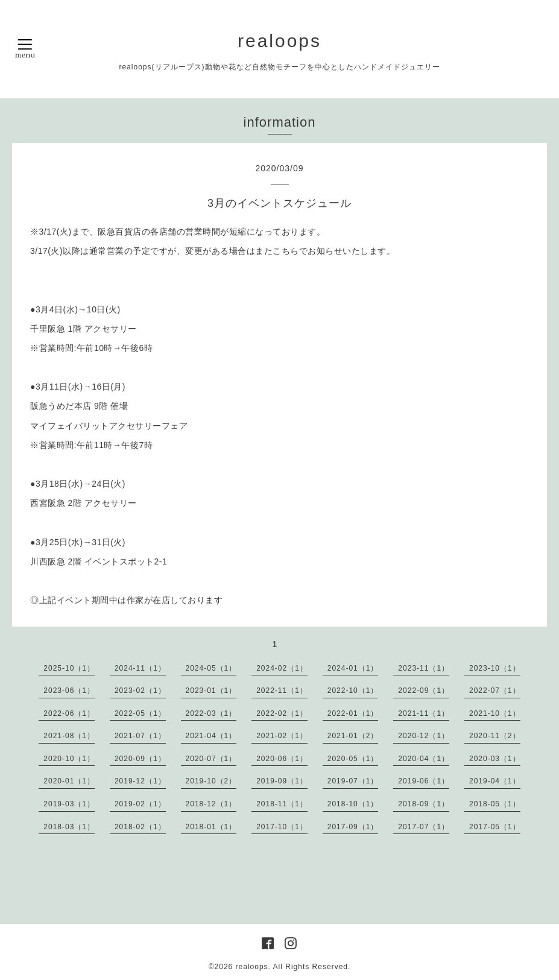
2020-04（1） (424, 759)
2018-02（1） (140, 827)
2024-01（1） (353, 668)
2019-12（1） (140, 781)
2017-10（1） (282, 827)
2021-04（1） (211, 736)
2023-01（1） (211, 691)
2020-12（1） (424, 736)
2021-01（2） (353, 736)
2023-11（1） (424, 668)
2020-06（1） (282, 759)
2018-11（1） (282, 804)
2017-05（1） (495, 827)
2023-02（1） (140, 691)
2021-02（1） (282, 736)
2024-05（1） (211, 668)
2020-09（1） (140, 759)
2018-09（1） (424, 804)
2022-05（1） (140, 713)
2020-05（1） (353, 759)
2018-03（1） (69, 827)
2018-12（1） (211, 804)
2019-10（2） (211, 781)
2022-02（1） (282, 713)
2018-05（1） (495, 804)
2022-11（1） (282, 691)
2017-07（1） (424, 827)
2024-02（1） (282, 668)
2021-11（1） (424, 713)
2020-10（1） (69, 759)
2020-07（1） (211, 759)
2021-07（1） (140, 736)
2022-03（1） (211, 713)
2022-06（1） (69, 713)
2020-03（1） (495, 759)
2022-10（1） (353, 691)
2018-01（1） (211, 827)
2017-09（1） (353, 827)
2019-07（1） (353, 781)
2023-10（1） (495, 668)
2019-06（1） (424, 781)
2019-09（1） (282, 781)
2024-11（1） (140, 668)
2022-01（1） (353, 713)
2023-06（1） (69, 691)
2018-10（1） (353, 804)
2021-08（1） (69, 736)
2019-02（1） (140, 804)
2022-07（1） (495, 691)
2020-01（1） (69, 781)
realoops (279, 41)
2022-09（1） (424, 691)
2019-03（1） (69, 804)
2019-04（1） (495, 781)
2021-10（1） (495, 713)
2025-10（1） (69, 668)
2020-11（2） (495, 736)
